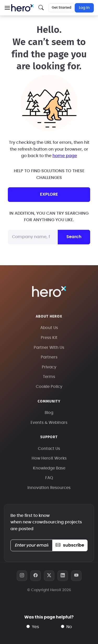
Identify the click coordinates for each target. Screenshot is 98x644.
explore (49, 194)
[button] (7, 8)
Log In (84, 8)
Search (74, 237)
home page (65, 156)
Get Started (62, 8)
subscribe (70, 545)
